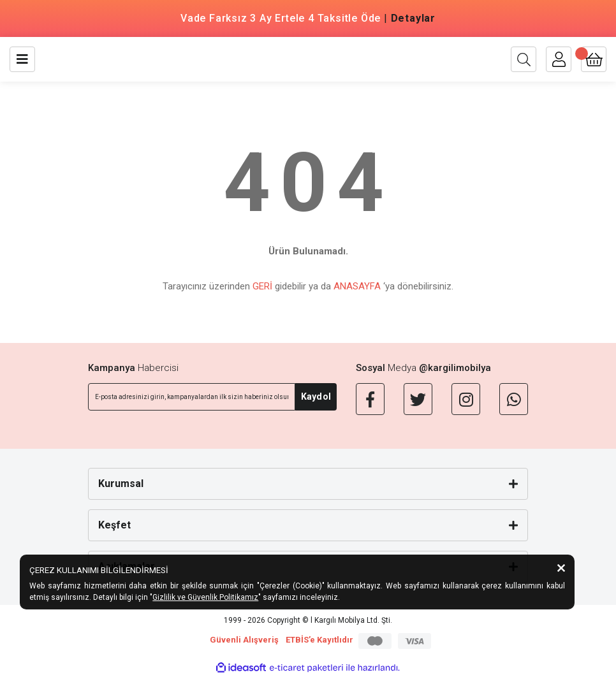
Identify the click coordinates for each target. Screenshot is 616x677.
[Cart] (594, 59)
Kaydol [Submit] (316, 397)
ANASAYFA (357, 286)
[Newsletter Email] (192, 397)
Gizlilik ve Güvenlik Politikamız (205, 597)
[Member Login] (559, 59)
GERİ (262, 286)
